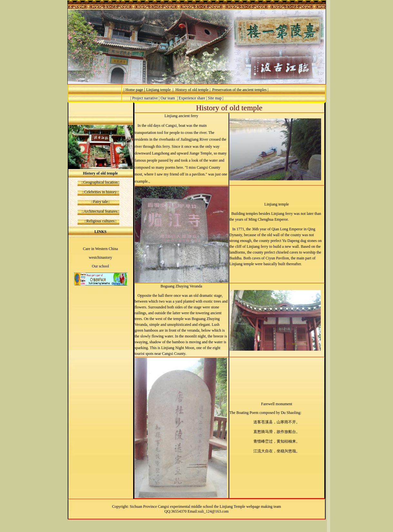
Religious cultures (100, 221)
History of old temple (191, 90)
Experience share (192, 98)
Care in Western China (100, 249)
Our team (168, 98)
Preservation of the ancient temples (239, 90)
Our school (100, 266)
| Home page (133, 90)
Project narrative (145, 98)
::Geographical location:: (101, 182)
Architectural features (100, 211)
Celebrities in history (100, 192)
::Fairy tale (99, 202)
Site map (215, 98)
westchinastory (101, 257)
